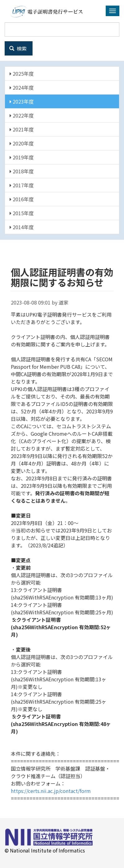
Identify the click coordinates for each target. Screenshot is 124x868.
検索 (18, 48)
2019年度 (22, 157)
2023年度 (22, 101)
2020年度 (22, 143)
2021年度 (22, 129)
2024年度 (22, 87)
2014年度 (22, 227)
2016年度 (22, 199)
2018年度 (22, 171)
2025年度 (22, 73)
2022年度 (22, 115)
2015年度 (22, 213)
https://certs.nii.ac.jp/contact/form (51, 791)
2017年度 (22, 185)
